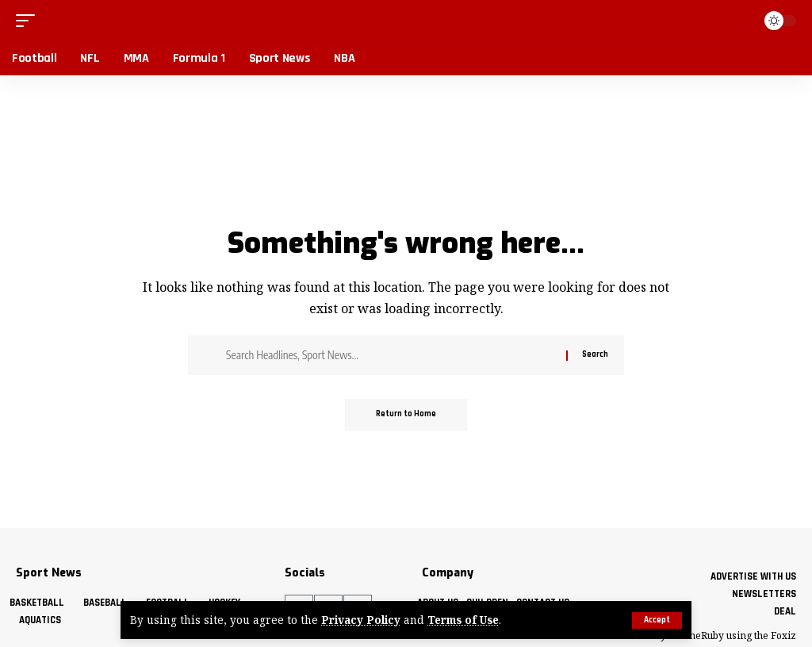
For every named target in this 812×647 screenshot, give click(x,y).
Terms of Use (464, 620)
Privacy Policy (361, 620)
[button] (657, 620)
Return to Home (406, 415)
